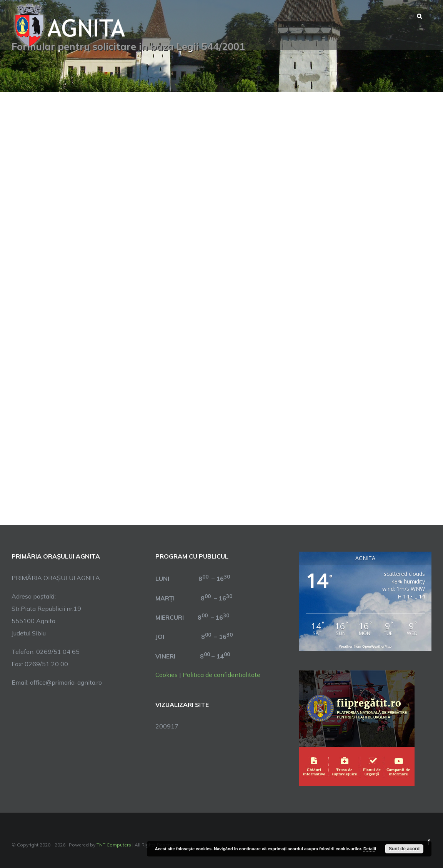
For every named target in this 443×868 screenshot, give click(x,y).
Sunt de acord (404, 849)
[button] (419, 15)
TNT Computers (114, 845)
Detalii (370, 849)
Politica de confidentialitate (221, 675)
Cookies (167, 675)
